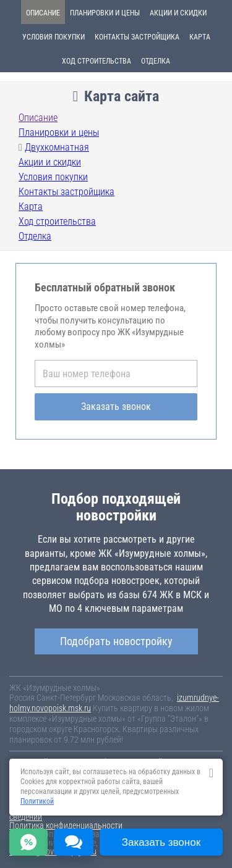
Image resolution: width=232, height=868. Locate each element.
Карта (200, 37)
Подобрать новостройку (116, 641)
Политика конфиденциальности (66, 825)
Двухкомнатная (57, 147)
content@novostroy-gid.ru (53, 851)
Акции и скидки (178, 13)
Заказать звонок (116, 407)
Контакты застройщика (137, 37)
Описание (43, 13)
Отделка (156, 61)
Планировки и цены (105, 13)
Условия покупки (54, 37)
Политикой (37, 801)
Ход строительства (97, 61)
